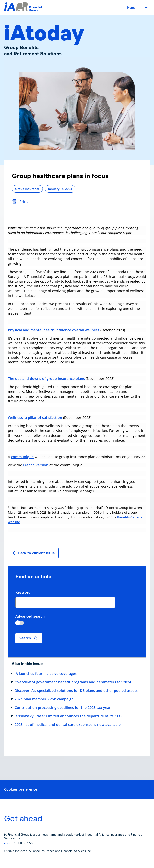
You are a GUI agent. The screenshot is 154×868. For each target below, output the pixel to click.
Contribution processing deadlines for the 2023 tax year (63, 708)
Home (131, 8)
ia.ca (7, 843)
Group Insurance (27, 189)
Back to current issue (33, 553)
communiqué (22, 457)
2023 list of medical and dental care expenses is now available (68, 725)
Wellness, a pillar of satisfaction (35, 418)
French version (36, 465)
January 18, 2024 (60, 189)
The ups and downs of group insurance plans (46, 378)
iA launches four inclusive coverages (46, 673)
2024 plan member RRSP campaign (44, 699)
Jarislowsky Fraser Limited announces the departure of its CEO (68, 716)
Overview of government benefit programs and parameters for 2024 (73, 682)
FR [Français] (146, 7)
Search (25, 638)
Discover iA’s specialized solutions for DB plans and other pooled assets (76, 690)
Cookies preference (21, 789)
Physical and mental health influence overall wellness (54, 330)
